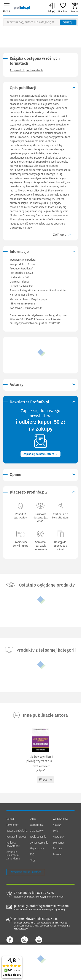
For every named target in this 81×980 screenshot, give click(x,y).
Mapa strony (37, 849)
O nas (33, 819)
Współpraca (37, 825)
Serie (56, 831)
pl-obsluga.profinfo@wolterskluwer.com (41, 906)
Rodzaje (57, 849)
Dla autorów (37, 831)
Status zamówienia (17, 831)
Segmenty (58, 843)
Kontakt (11, 819)
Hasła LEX (58, 837)
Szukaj (68, 22)
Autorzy (57, 825)
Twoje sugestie (38, 837)
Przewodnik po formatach (26, 70)
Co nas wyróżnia (39, 843)
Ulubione (63, 8)
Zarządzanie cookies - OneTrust (26, 872)
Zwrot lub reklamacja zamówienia (13, 855)
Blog (32, 860)
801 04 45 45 (45, 893)
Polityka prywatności (13, 844)
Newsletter (12, 825)
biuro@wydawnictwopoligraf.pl (28, 323)
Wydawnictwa (61, 819)
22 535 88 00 (23, 893)
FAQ (32, 855)
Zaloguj (52, 8)
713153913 (55, 323)
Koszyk (74, 8)
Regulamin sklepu (17, 837)
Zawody (57, 855)
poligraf (28, 269)
